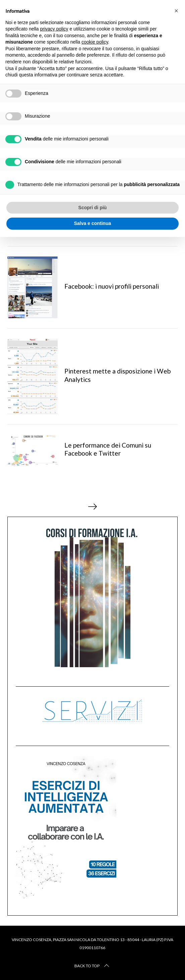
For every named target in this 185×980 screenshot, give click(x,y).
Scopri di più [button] (93, 208)
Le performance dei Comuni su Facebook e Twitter (108, 449)
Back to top (92, 966)
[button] (176, 11)
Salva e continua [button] (92, 223)
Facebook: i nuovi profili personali (112, 286)
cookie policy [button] (95, 42)
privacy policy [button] (54, 29)
